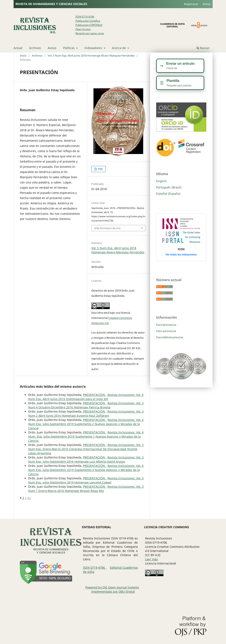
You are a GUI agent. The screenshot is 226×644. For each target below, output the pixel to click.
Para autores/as (166, 331)
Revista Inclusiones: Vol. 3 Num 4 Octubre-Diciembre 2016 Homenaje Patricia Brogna (86, 405)
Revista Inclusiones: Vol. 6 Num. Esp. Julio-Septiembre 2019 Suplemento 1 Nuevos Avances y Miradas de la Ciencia (86, 436)
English (161, 181)
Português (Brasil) (169, 187)
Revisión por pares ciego (90, 33)
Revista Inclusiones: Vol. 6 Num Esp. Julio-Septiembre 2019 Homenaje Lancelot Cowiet (86, 480)
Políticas (69, 48)
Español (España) (168, 194)
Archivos (35, 48)
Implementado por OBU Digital (113, 592)
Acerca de (119, 48)
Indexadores (94, 48)
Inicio (23, 56)
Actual (18, 48)
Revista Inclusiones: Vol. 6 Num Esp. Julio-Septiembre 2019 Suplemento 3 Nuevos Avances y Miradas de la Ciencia (86, 470)
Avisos (52, 48)
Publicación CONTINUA (89, 25)
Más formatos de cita (107, 228)
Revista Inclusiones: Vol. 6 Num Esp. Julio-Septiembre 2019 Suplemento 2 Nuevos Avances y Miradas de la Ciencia (86, 424)
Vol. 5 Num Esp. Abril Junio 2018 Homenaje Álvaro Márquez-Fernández (91, 56)
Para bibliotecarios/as (170, 337)
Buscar (203, 48)
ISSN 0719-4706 (85, 17)
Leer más (151, 559)
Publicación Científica (88, 21)
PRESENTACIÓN (94, 395)
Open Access (83, 29)
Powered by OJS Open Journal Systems (112, 587)
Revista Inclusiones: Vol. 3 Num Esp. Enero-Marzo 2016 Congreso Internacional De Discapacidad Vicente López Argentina (86, 449)
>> (29, 498)
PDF (100, 169)
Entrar (207, 4)
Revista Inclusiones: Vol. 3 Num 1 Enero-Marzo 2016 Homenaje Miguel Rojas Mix (86, 489)
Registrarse (191, 4)
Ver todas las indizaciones (181, 255)
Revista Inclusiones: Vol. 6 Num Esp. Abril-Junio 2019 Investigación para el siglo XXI (86, 397)
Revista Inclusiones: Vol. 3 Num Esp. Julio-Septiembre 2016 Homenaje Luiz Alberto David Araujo (86, 459)
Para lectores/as (166, 325)
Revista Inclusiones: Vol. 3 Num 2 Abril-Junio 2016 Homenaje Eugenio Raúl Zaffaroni (86, 414)
